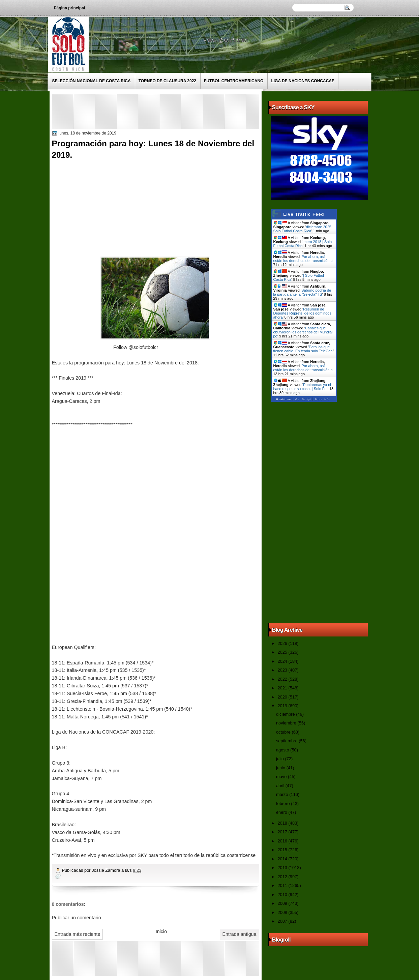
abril (281, 786)
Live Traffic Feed (304, 214)
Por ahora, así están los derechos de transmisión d (303, 259)
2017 (283, 832)
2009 (283, 903)
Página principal (70, 8)
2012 (283, 877)
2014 (283, 859)
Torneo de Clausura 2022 (167, 81)
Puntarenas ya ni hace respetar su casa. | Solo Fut (302, 387)
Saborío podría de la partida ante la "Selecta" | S (302, 292)
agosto (283, 750)
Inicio (161, 931)
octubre (284, 732)
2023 (283, 670)
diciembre (286, 714)
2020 (283, 697)
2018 (283, 823)
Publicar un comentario (77, 918)
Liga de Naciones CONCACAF (303, 81)
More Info (323, 399)
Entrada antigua (240, 934)
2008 (283, 912)
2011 (283, 885)
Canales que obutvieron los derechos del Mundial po (303, 332)
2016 (283, 841)
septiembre (287, 741)
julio (280, 759)
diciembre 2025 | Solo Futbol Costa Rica (303, 229)
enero (282, 812)
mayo (282, 777)
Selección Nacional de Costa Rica (92, 81)
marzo (283, 794)
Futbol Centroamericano (234, 81)
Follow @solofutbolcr (227, 40)
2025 (283, 652)
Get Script (303, 399)
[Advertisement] (176, 111)
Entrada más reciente (78, 934)
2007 (283, 921)
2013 (283, 868)
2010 (283, 895)
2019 (283, 706)
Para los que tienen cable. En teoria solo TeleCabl (303, 349)
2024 (283, 661)
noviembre (287, 723)
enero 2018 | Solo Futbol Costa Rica (303, 244)
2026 (283, 643)
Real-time (284, 399)
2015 (283, 850)
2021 (283, 688)
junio (281, 768)
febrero (283, 804)
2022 (283, 679)
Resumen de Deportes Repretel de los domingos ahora (302, 313)
